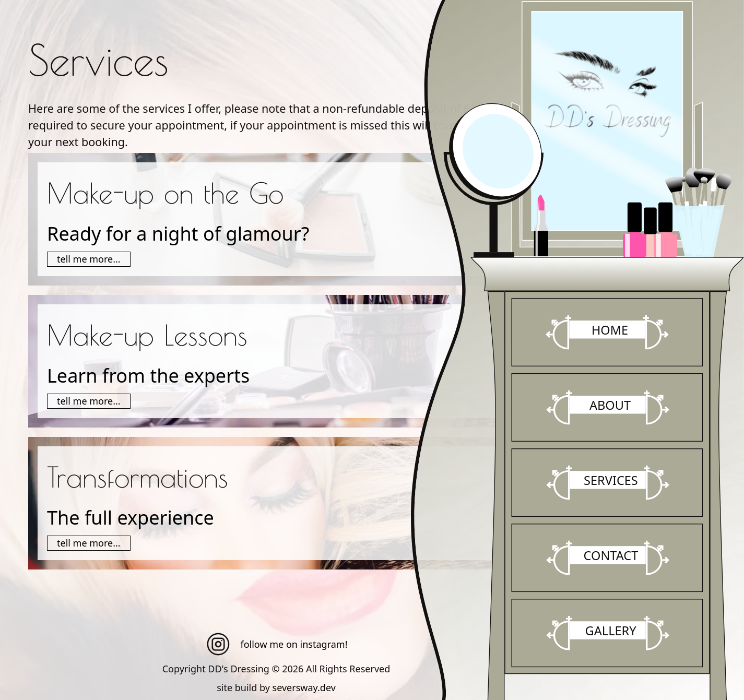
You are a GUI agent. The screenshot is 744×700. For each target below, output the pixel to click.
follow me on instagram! (276, 644)
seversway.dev (304, 687)
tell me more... (89, 259)
